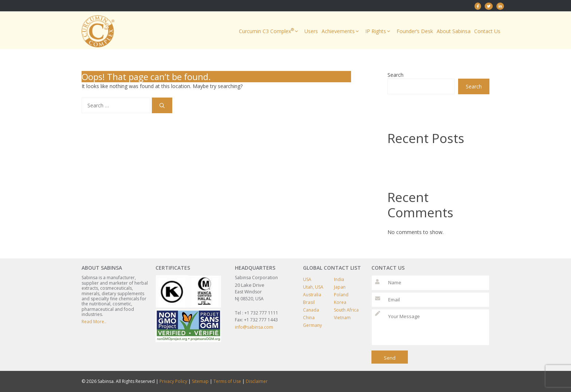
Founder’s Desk (415, 31)
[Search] (162, 105)
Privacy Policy (173, 381)
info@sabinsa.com (254, 327)
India (339, 279)
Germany (312, 325)
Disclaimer (257, 381)
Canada (311, 310)
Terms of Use (227, 381)
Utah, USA (313, 287)
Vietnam (342, 318)
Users (311, 31)
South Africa (346, 310)
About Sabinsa (454, 31)
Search (395, 75)
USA (307, 279)
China (309, 318)
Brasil (309, 302)
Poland (341, 295)
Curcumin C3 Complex (270, 31)
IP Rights (379, 31)
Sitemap (200, 381)
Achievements (342, 31)
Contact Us (487, 31)
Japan (340, 287)
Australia (312, 295)
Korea (340, 302)
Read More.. (94, 322)
